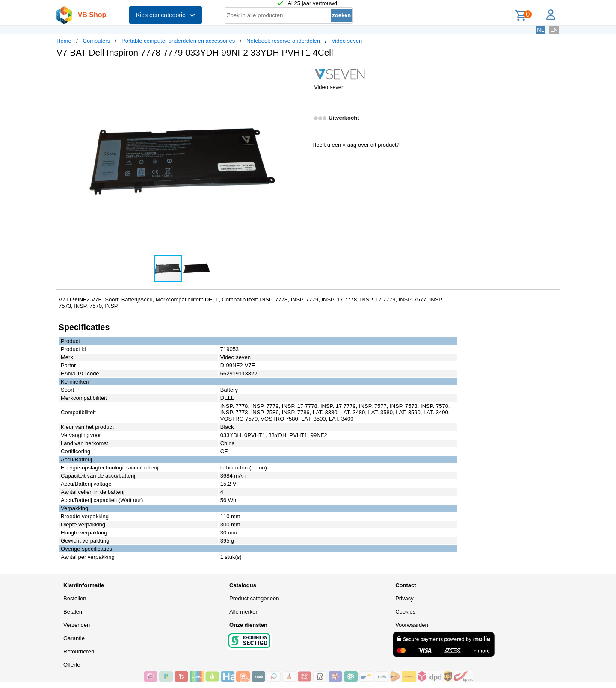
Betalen (73, 612)
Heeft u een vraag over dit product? (356, 145)
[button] (300, 73)
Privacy (404, 598)
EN (554, 30)
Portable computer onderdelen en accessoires (178, 41)
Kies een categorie (166, 15)
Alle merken (244, 612)
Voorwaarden (412, 625)
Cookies (405, 612)
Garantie (74, 638)
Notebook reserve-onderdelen (283, 41)
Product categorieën (254, 598)
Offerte (72, 665)
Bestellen (75, 598)
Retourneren (79, 651)
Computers (97, 41)
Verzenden (77, 625)
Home (64, 41)
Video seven (347, 41)
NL (540, 30)
